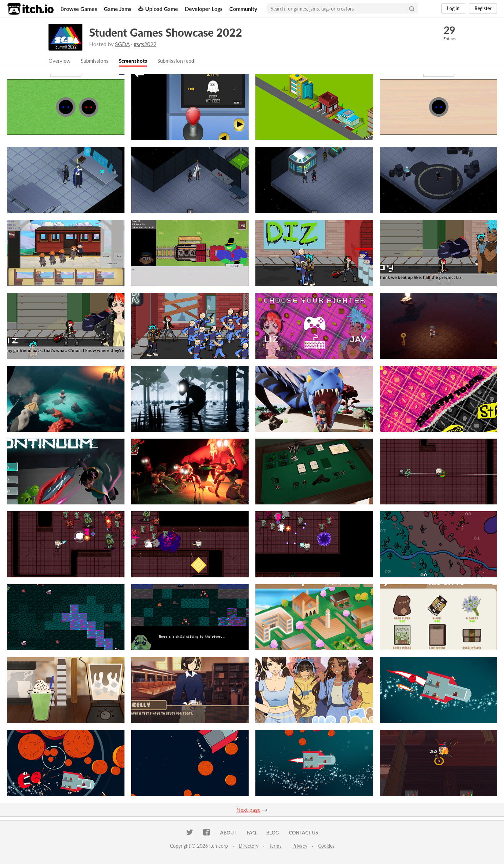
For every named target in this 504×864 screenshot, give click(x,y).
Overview (60, 61)
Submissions (96, 61)
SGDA (122, 44)
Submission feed (181, 61)
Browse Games (79, 9)
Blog (273, 833)
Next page (248, 810)
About (228, 833)
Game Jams (118, 9)
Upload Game (158, 9)
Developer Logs (204, 9)
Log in (453, 8)
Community (243, 9)
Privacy (300, 846)
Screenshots (136, 61)
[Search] (412, 8)
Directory (249, 846)
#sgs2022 (145, 44)
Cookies (326, 846)
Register (483, 8)
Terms (275, 846)
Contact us (304, 833)
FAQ (251, 833)
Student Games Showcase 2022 (166, 32)
